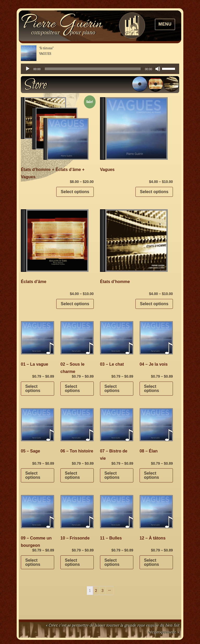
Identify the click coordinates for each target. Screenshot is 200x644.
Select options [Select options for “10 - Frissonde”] (72, 562)
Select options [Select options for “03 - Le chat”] (112, 388)
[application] (100, 69)
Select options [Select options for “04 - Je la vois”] (152, 388)
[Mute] (158, 69)
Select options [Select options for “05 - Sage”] (33, 475)
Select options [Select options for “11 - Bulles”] (112, 562)
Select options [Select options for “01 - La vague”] (33, 388)
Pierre (62, 24)
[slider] (93, 69)
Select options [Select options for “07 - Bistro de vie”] (112, 475)
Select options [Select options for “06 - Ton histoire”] (72, 475)
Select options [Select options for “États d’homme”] (154, 304)
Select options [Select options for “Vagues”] (154, 192)
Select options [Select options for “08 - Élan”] (152, 475)
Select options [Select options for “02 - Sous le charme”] (72, 388)
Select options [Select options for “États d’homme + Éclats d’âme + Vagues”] (75, 192)
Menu (165, 24)
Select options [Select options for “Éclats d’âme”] (75, 304)
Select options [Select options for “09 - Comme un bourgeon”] (33, 562)
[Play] (28, 69)
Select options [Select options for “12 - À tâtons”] (152, 562)
